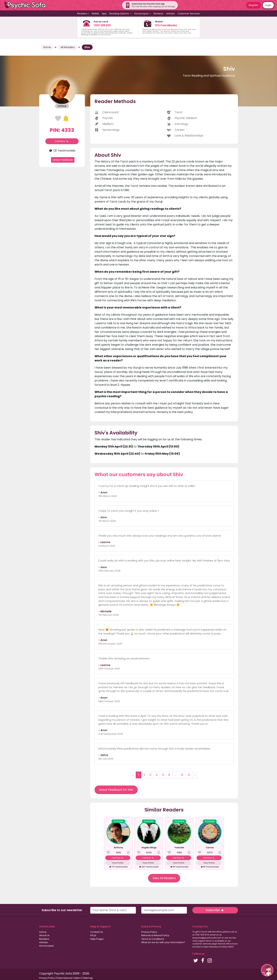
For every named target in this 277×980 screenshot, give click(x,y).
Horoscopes (46, 946)
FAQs (93, 935)
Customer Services (189, 14)
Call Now (62, 141)
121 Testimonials (62, 151)
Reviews (158, 14)
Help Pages (97, 939)
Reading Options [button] (119, 14)
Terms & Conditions (153, 939)
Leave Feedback (63, 160)
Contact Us (97, 932)
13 (189, 775)
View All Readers (164, 878)
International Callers (69, 978)
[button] (267, 970)
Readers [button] (82, 14)
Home (47, 47)
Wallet (95, 14)
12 (182, 775)
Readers (44, 939)
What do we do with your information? (163, 942)
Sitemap (88, 978)
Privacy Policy (149, 932)
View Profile (118, 863)
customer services (202, 944)
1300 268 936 (102, 25)
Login (268, 5)
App (104, 14)
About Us (44, 935)
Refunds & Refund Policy (155, 935)
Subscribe (215, 910)
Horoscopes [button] (142, 14)
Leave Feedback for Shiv (116, 790)
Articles (170, 14)
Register (254, 5)
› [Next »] (195, 775)
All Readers (68, 47)
